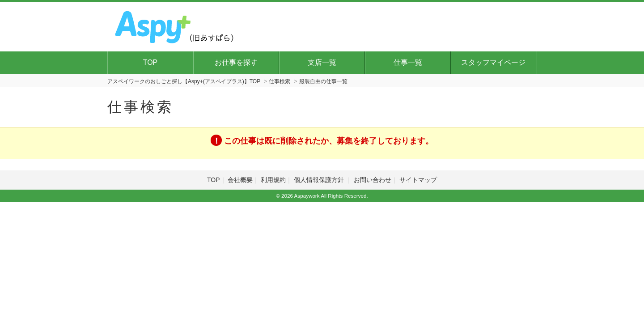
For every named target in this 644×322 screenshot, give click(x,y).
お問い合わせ (373, 180)
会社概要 (240, 180)
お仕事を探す (236, 62)
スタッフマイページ (493, 62)
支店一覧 (322, 62)
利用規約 (273, 180)
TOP (150, 62)
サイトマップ (418, 180)
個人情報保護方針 (320, 180)
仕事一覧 (408, 62)
